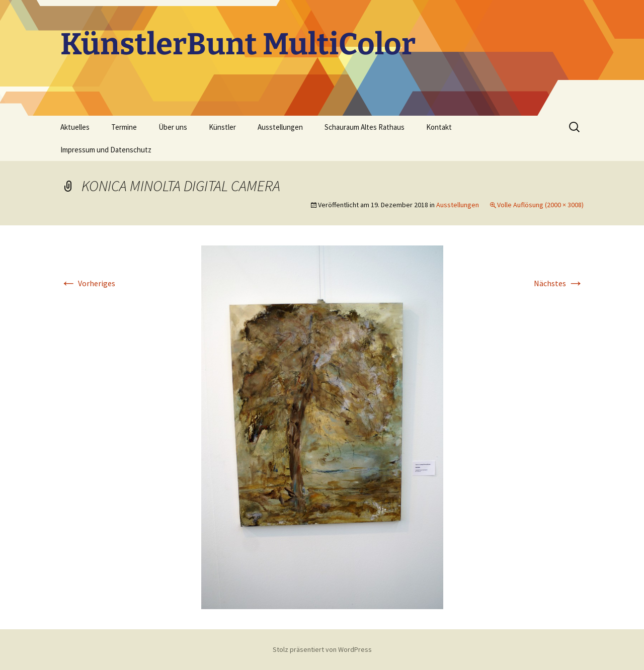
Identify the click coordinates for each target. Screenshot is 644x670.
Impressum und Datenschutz (106, 150)
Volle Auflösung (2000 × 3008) (540, 205)
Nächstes (559, 283)
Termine (124, 127)
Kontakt (439, 127)
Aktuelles (75, 127)
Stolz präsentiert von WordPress (322, 649)
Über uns (173, 127)
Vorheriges (88, 283)
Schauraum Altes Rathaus (365, 127)
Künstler (222, 127)
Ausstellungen (280, 127)
